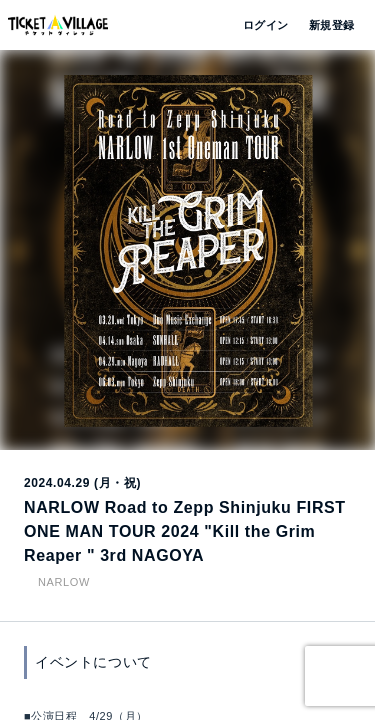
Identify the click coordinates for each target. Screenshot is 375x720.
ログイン (264, 25)
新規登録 (324, 25)
